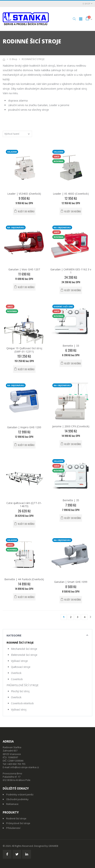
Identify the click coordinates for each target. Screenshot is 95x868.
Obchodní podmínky (17, 799)
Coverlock (17, 679)
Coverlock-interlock (22, 703)
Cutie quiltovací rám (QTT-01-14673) (24, 505)
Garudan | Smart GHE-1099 (71, 582)
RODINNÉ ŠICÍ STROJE (33, 59)
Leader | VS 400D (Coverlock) (71, 194)
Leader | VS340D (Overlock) (24, 194)
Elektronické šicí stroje (24, 655)
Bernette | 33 (71, 346)
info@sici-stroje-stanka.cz (25, 767)
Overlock (16, 673)
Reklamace (12, 804)
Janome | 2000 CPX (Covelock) (71, 426)
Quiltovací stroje (21, 667)
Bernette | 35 (71, 500)
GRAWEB (53, 846)
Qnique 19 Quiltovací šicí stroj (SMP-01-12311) (24, 350)
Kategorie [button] (14, 635)
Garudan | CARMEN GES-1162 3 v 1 (71, 271)
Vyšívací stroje (19, 661)
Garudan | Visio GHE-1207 (24, 269)
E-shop (87, 4)
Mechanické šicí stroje (24, 649)
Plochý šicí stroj (20, 691)
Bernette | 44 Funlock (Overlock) (24, 579)
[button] (74, 19)
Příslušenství (13, 828)
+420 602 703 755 (16, 764)
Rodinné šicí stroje (16, 818)
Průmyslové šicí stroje (18, 823)
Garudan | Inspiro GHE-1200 (24, 427)
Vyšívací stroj (19, 709)
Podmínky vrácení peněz (20, 794)
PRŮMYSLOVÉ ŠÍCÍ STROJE (23, 685)
